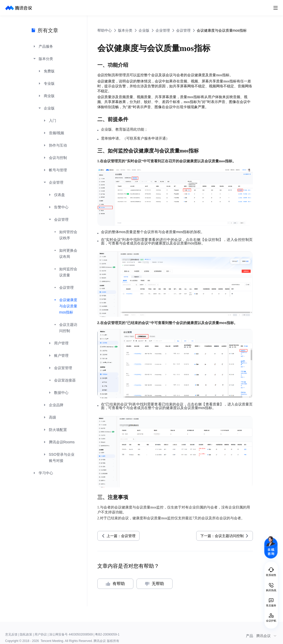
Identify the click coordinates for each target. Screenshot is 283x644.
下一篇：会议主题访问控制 (222, 536)
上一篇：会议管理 (121, 536)
